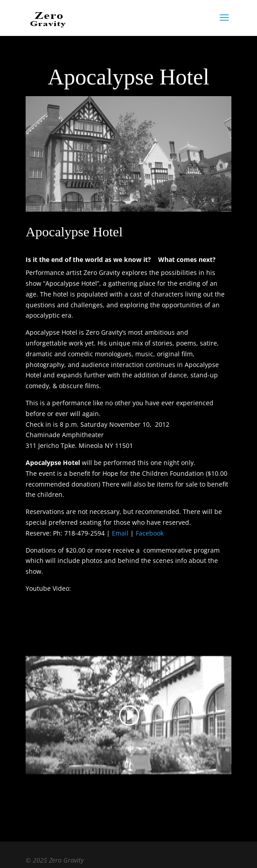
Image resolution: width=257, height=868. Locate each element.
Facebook (150, 533)
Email (120, 533)
